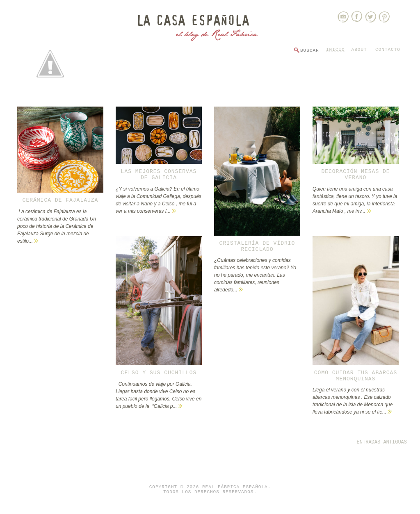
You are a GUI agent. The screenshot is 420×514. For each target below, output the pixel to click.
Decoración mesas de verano (355, 175)
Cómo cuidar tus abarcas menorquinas (356, 376)
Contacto (388, 50)
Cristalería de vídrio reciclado (257, 246)
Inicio (336, 50)
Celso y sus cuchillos (159, 373)
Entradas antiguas (382, 442)
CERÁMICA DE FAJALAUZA (60, 200)
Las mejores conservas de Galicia (159, 175)
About (359, 50)
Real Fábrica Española (235, 487)
